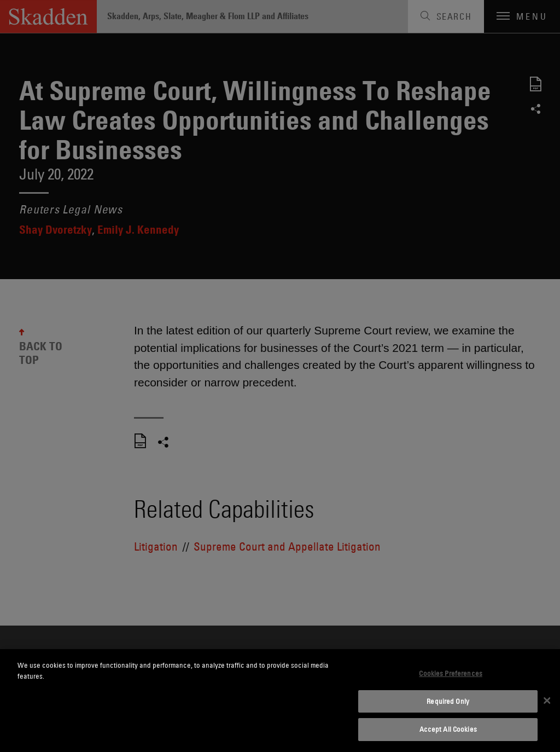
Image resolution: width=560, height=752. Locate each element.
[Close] (547, 701)
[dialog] (280, 701)
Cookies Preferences (450, 673)
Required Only (448, 701)
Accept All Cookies (448, 729)
